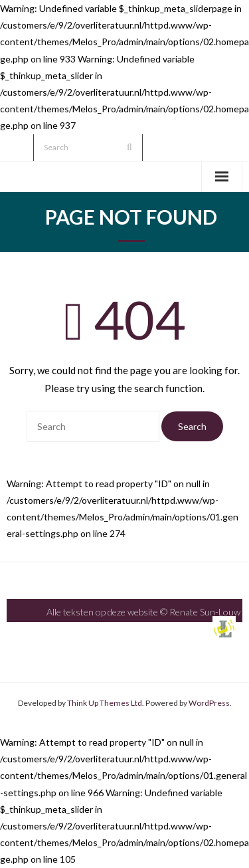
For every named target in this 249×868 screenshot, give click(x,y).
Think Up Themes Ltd (105, 703)
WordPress (209, 703)
